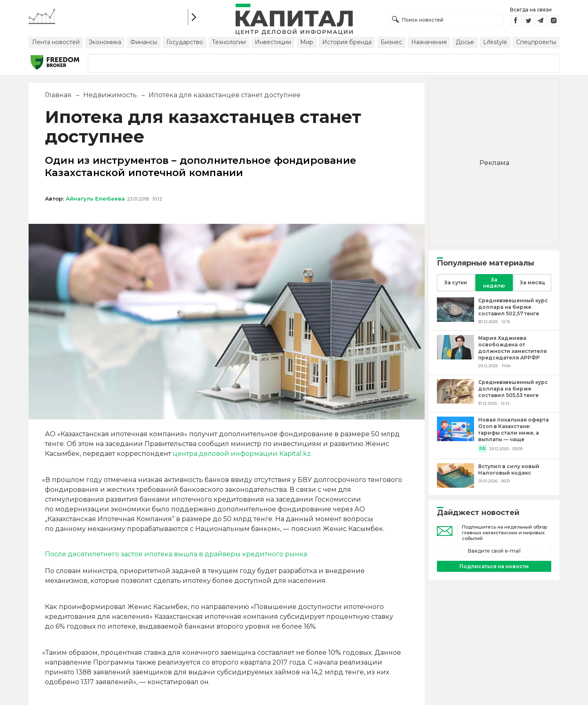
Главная (58, 95)
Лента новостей (56, 42)
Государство (185, 42)
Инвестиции (273, 42)
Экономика (105, 42)
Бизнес (391, 42)
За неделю (494, 283)
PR (483, 449)
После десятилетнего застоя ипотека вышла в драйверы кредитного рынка (176, 554)
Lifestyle (495, 42)
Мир (307, 42)
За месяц (532, 282)
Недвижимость (110, 95)
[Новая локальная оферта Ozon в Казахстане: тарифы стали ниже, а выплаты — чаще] (455, 439)
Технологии (229, 42)
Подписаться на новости (494, 566)
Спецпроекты (536, 42)
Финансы (144, 42)
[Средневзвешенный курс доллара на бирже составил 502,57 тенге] (455, 320)
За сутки (456, 282)
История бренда (347, 42)
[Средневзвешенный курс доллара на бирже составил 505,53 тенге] (455, 401)
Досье (465, 42)
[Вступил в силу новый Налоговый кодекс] (455, 485)
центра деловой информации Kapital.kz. (242, 454)
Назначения (429, 42)
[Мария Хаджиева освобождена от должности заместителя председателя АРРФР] (455, 357)
